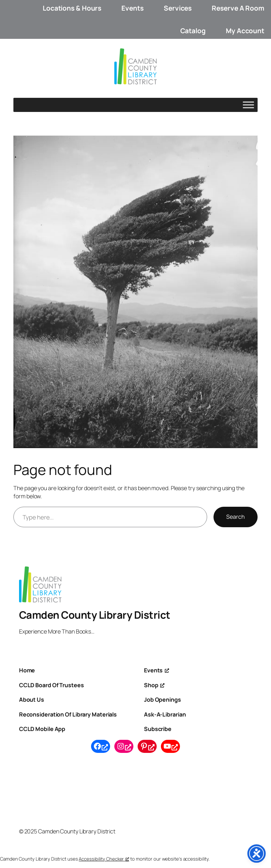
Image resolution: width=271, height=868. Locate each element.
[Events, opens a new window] (156, 670)
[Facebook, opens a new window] (101, 746)
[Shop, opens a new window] (154, 685)
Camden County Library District (95, 615)
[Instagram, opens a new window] (124, 746)
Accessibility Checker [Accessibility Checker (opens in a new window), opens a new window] (104, 859)
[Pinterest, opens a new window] (147, 746)
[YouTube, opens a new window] (170, 746)
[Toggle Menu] (248, 105)
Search (236, 517)
